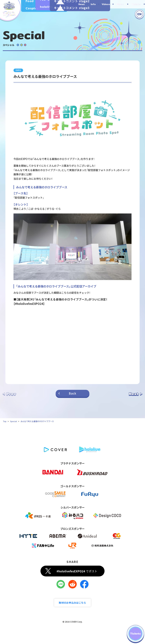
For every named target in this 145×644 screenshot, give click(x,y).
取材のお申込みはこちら (72, 603)
